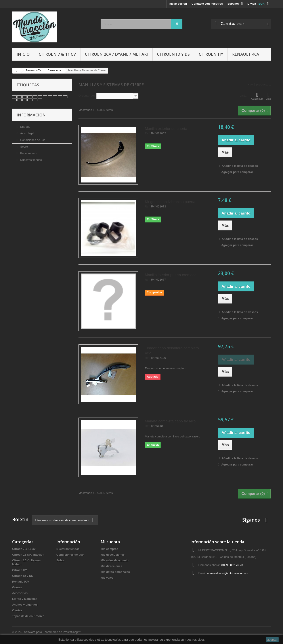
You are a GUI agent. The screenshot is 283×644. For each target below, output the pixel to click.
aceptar (272, 640)
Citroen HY (211, 54)
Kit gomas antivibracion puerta (170, 202)
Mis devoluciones (113, 555)
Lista (268, 96)
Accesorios (20, 593)
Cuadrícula (257, 96)
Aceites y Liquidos (25, 605)
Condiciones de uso (33, 140)
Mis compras (109, 549)
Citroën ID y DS (173, 54)
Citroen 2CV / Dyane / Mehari (116, 54)
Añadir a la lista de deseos (239, 166)
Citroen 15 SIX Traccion (28, 555)
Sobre (24, 147)
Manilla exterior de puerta (166, 129)
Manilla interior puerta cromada (171, 275)
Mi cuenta (110, 542)
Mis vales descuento (115, 560)
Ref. (148, 133)
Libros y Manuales (25, 599)
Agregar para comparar (237, 172)
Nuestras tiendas (31, 160)
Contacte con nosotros (207, 4)
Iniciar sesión (178, 4)
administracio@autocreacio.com (228, 573)
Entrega (25, 127)
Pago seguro (28, 153)
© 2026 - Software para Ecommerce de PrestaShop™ (46, 632)
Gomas (17, 587)
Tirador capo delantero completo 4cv (172, 351)
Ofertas (17, 610)
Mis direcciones (111, 566)
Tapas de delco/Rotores (28, 616)
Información (31, 115)
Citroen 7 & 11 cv (57, 54)
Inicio (23, 54)
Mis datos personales (115, 572)
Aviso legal (27, 133)
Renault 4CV (246, 54)
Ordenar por (87, 96)
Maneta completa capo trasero (170, 421)
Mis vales (107, 578)
